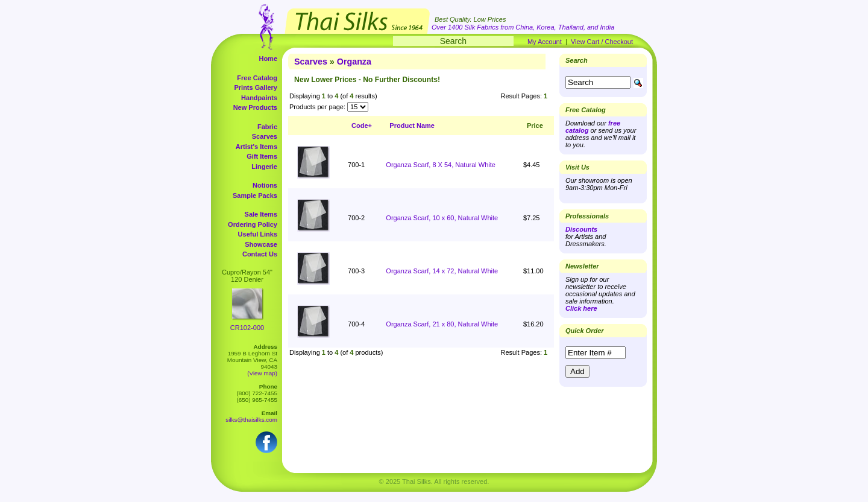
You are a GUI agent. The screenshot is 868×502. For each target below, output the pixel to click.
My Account (545, 42)
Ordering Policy (253, 224)
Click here (581, 308)
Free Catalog (257, 78)
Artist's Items (256, 147)
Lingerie (264, 167)
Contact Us (260, 254)
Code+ (362, 125)
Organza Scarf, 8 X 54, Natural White (441, 165)
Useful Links (258, 234)
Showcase (261, 244)
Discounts (581, 229)
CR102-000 (247, 328)
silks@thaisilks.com (251, 420)
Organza (354, 62)
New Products (255, 107)
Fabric (267, 127)
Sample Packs (255, 195)
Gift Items (262, 156)
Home (268, 59)
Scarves (265, 136)
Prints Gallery (256, 87)
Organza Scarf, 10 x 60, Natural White (442, 218)
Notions (265, 185)
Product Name (412, 125)
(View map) (262, 373)
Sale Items (261, 214)
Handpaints (259, 98)
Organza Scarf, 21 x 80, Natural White (442, 324)
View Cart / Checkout (602, 42)
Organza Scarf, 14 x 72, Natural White (442, 271)
